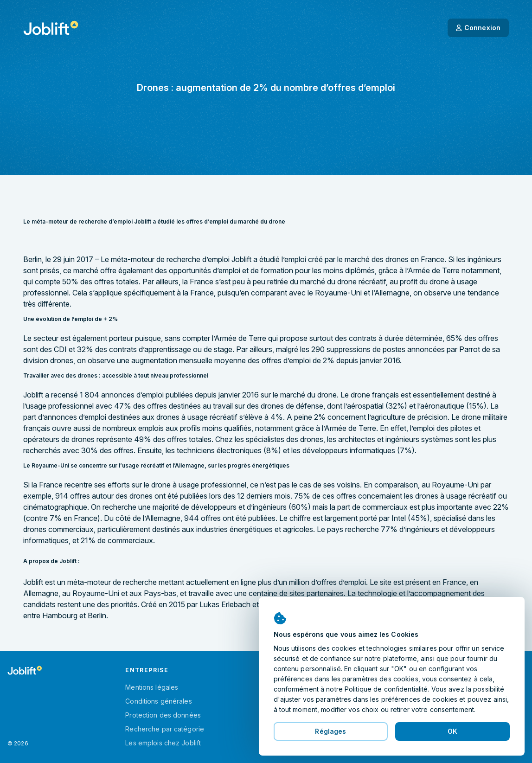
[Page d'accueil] (51, 28)
